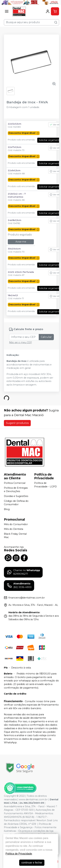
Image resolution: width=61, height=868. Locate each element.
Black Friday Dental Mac (15, 536)
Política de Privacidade (19, 854)
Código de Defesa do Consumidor (16, 503)
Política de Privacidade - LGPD (45, 485)
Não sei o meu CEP (20, 342)
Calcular (46, 337)
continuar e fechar (32, 863)
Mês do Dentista (14, 529)
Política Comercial (15, 483)
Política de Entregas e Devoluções (16, 490)
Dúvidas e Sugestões (16, 496)
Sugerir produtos (17, 423)
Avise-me (21, 242)
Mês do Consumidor (16, 524)
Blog (7, 509)
